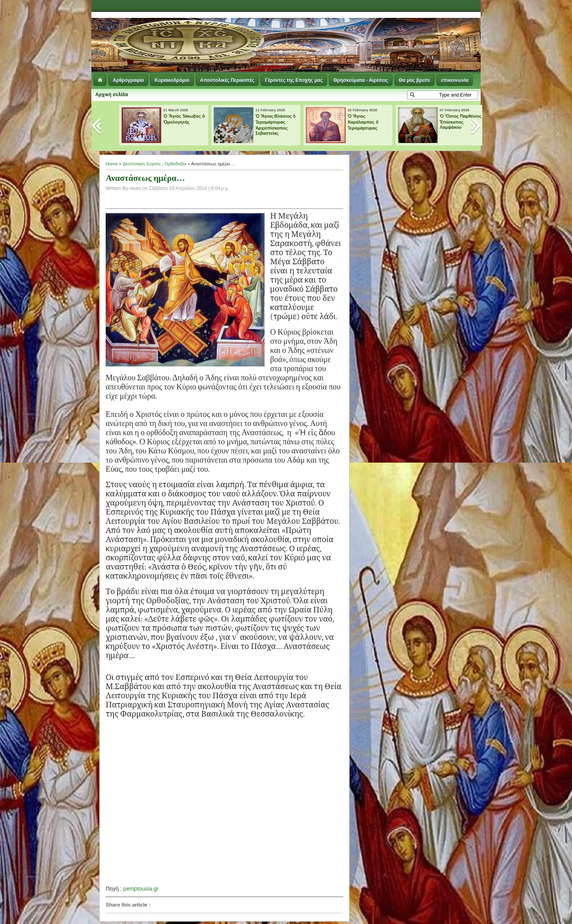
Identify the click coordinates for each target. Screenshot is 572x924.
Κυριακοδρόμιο (172, 80)
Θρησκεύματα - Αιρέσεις (360, 80)
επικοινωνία (455, 80)
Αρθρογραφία (128, 80)
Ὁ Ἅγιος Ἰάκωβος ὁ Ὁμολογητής (184, 119)
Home (112, 164)
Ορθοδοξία (175, 164)
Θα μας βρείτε (415, 80)
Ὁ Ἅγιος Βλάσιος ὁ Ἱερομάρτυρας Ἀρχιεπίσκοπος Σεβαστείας (276, 125)
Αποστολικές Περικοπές (227, 80)
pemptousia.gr (141, 889)
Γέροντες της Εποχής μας (294, 80)
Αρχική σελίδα (112, 95)
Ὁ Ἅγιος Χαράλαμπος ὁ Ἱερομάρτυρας (363, 122)
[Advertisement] (384, 32)
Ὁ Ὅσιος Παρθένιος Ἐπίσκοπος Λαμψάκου (461, 122)
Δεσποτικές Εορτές (142, 164)
